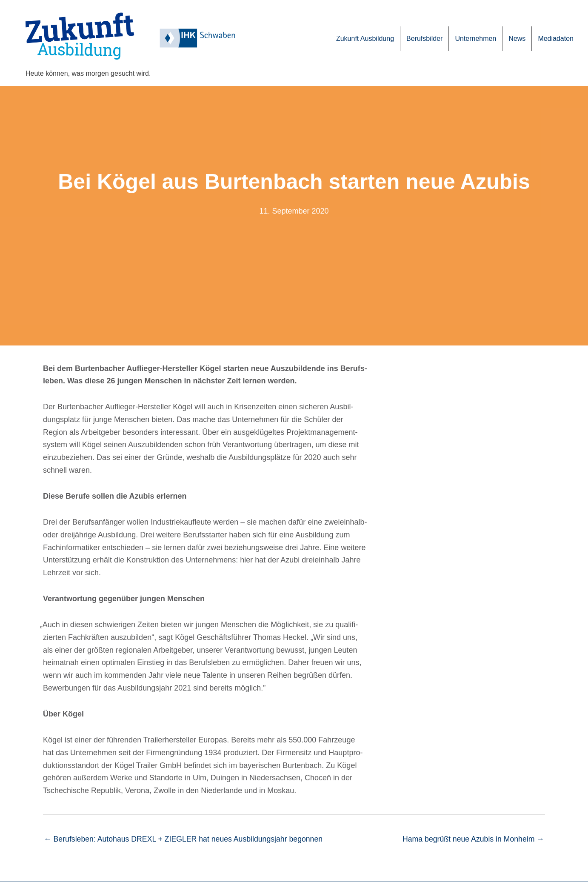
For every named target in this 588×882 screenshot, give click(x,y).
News (517, 39)
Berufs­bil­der (424, 39)
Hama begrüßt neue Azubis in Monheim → (472, 839)
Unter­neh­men (475, 39)
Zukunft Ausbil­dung (365, 39)
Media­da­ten (556, 39)
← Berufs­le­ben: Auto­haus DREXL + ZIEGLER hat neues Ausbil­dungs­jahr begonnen (186, 839)
